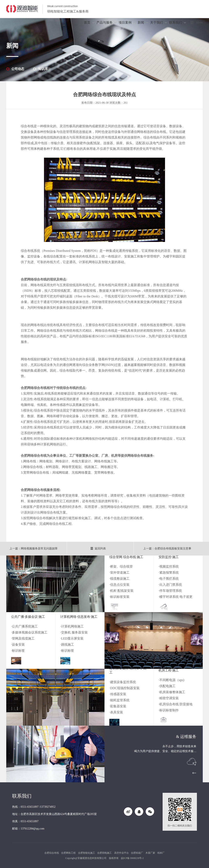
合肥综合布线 (52, 853)
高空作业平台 (121, 853)
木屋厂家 (150, 853)
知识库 (43, 69)
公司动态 (18, 69)
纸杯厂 (161, 853)
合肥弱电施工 (104, 853)
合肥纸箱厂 (137, 853)
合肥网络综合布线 (34, 490)
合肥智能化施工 (87, 853)
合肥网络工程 (68, 853)
